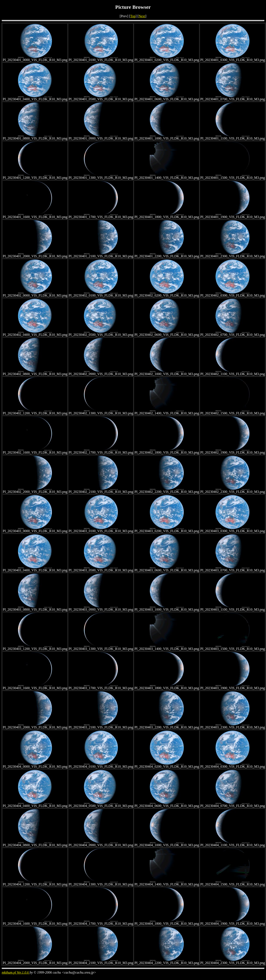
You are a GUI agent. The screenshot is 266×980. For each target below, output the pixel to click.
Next (142, 16)
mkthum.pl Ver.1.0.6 (16, 972)
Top (133, 16)
